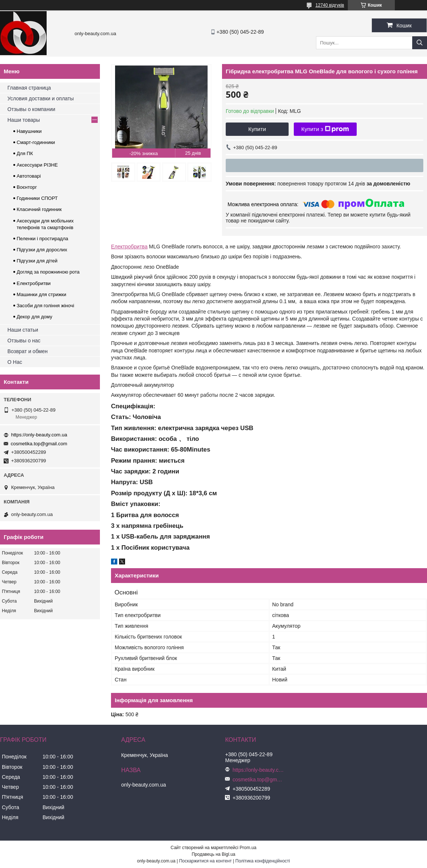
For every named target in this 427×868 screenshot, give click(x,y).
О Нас (15, 362)
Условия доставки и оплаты (41, 98)
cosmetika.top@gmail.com (39, 444)
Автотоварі (29, 176)
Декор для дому (34, 317)
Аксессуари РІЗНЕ (37, 165)
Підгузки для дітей (37, 261)
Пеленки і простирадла (42, 239)
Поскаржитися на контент (205, 861)
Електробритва (129, 247)
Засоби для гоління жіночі (45, 306)
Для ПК (25, 153)
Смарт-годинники (36, 142)
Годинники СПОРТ (37, 198)
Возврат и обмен (28, 351)
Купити (257, 129)
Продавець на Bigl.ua (213, 854)
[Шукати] (420, 43)
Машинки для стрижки (41, 294)
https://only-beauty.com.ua (39, 435)
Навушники (29, 131)
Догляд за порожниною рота (48, 272)
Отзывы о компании (31, 109)
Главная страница (29, 88)
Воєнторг (27, 187)
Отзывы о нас (24, 341)
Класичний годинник (39, 209)
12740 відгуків (330, 5)
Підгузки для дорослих (42, 250)
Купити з (325, 129)
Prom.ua (248, 848)
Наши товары (24, 120)
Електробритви (34, 283)
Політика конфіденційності (263, 861)
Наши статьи (23, 330)
